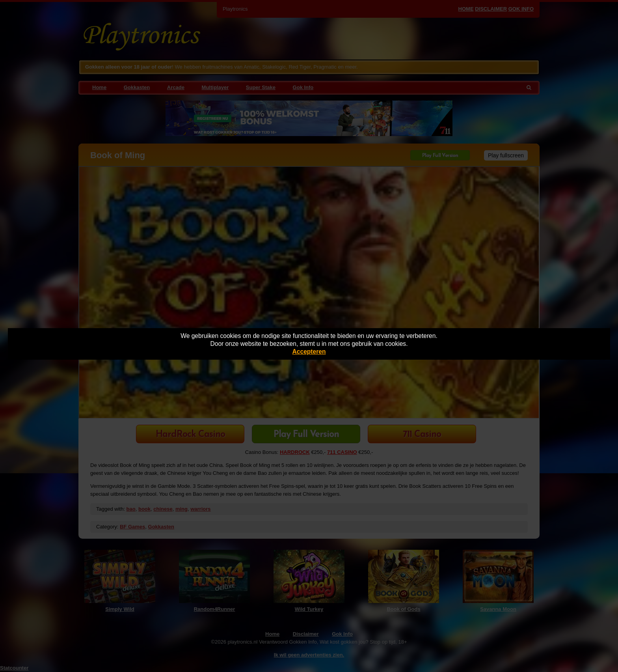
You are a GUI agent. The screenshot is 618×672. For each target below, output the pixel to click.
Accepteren (309, 352)
